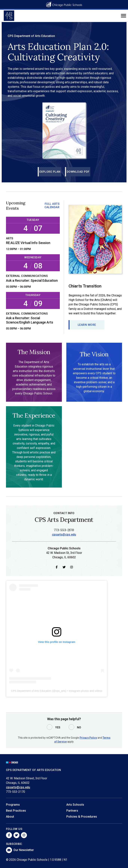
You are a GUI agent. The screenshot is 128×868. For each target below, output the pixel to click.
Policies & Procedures (82, 817)
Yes (58, 727)
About (10, 817)
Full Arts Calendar (52, 206)
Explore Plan (50, 172)
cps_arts (60, 691)
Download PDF (78, 172)
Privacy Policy (88, 738)
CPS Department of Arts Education (31, 691)
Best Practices (16, 811)
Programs (13, 805)
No (79, 727)
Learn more (87, 325)
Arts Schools (75, 805)
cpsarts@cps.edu (64, 535)
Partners (72, 811)
